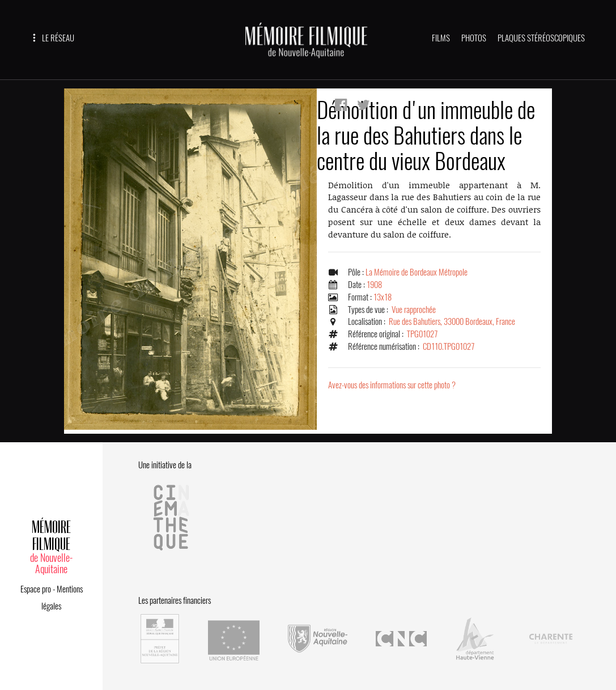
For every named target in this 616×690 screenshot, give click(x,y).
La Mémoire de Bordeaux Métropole (417, 272)
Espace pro (36, 589)
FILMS (441, 38)
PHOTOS (474, 38)
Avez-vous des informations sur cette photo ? (392, 385)
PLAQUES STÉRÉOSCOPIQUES (541, 38)
